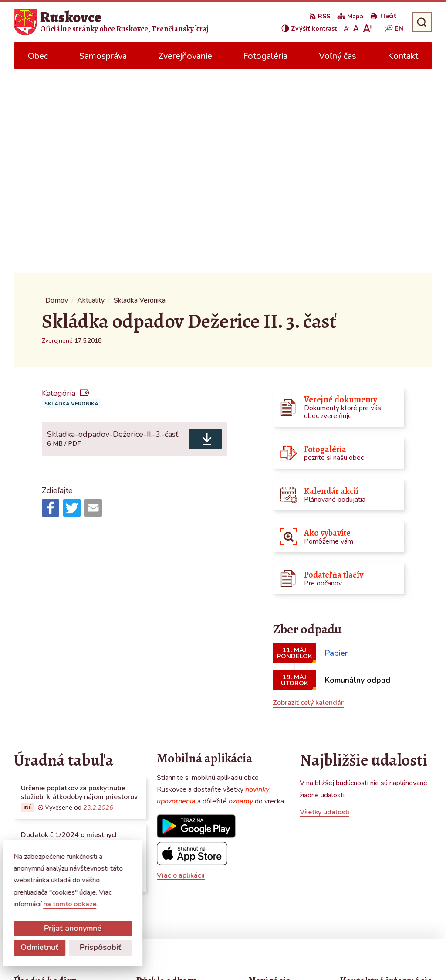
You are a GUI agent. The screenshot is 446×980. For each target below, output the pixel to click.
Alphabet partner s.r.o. (130, 956)
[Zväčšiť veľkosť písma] (367, 28)
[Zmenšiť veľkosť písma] (347, 28)
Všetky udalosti (324, 608)
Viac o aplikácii (181, 670)
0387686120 (362, 871)
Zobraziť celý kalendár (308, 498)
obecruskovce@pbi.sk (374, 881)
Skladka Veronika (71, 199)
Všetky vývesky (38, 701)
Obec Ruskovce (248, 956)
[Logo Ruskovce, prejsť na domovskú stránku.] (111, 22)
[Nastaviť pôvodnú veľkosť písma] (356, 28)
